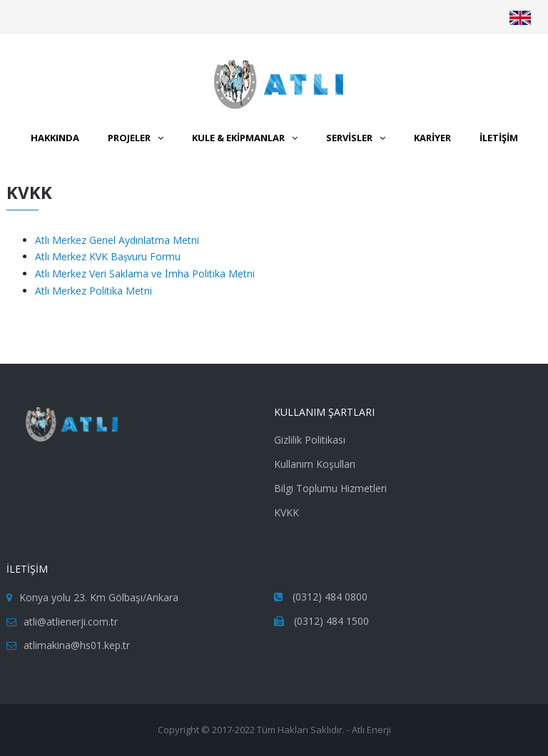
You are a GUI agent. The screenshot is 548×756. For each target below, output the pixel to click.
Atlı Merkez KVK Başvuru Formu (108, 256)
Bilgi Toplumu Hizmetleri (330, 488)
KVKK (286, 512)
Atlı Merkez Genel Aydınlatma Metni (117, 240)
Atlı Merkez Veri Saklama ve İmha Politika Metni (145, 274)
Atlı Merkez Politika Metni (93, 291)
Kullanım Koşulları (315, 464)
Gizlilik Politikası (310, 440)
